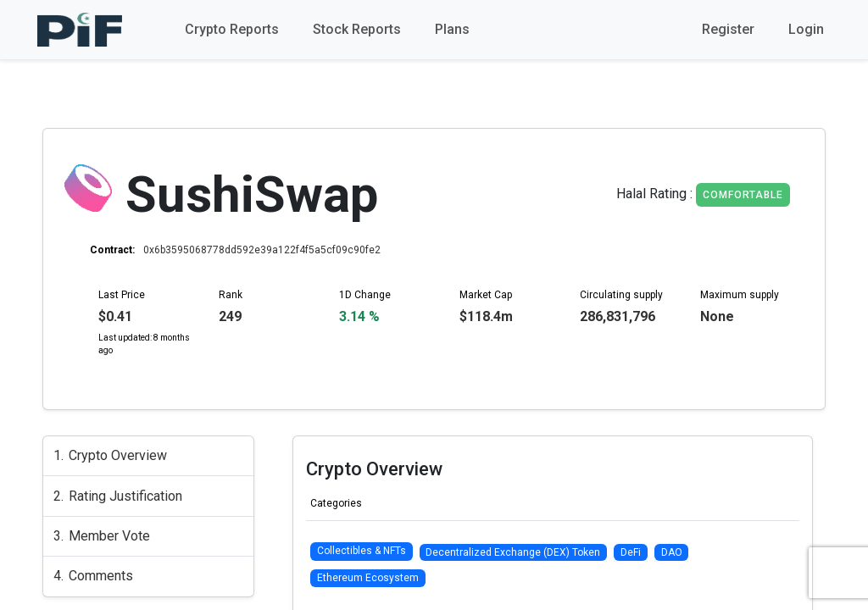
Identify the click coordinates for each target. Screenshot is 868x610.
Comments (101, 576)
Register (728, 29)
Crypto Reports (232, 29)
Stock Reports (357, 29)
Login (806, 29)
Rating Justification (125, 496)
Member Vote (109, 536)
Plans (452, 29)
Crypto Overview (118, 455)
